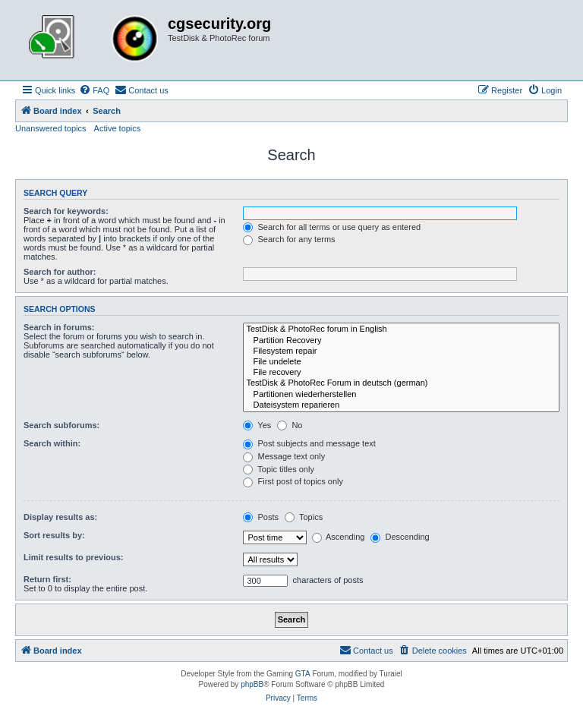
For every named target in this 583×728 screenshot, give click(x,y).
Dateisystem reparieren (401, 405)
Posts (261, 517)
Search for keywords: (66, 211)
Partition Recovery (401, 341)
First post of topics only (293, 481)
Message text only (284, 456)
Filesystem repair (401, 351)
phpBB (252, 684)
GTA (303, 674)
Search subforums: (61, 425)
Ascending (339, 537)
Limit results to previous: (73, 557)
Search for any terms (289, 239)
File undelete (401, 362)
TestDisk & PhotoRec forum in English (401, 329)
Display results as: (60, 517)
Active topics (118, 128)
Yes (257, 425)
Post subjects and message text (309, 443)
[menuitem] (94, 90)
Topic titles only (278, 469)
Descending (400, 537)
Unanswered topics (51, 128)
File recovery (401, 373)
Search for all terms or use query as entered (332, 227)
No (290, 425)
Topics (304, 517)
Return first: (47, 579)
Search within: (52, 443)
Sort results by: (54, 535)
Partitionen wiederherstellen (401, 395)
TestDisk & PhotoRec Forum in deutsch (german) (401, 383)
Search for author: (60, 272)
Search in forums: (59, 327)
